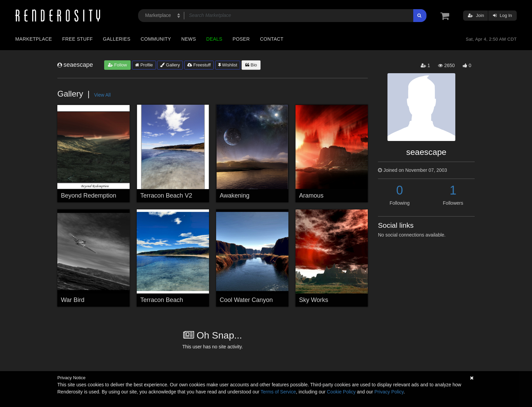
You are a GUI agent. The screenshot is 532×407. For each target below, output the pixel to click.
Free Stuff (77, 39)
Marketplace (34, 39)
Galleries (117, 39)
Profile (144, 65)
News (188, 39)
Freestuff (199, 65)
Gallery (170, 65)
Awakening (235, 196)
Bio (251, 65)
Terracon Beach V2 (166, 196)
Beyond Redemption (89, 196)
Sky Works (314, 300)
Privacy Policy (389, 392)
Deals (214, 39)
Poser (241, 39)
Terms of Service (278, 392)
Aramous (311, 196)
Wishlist (228, 65)
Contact (272, 39)
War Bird (73, 300)
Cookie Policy (341, 392)
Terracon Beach (162, 300)
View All (102, 95)
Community (156, 39)
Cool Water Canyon (246, 300)
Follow (117, 65)
